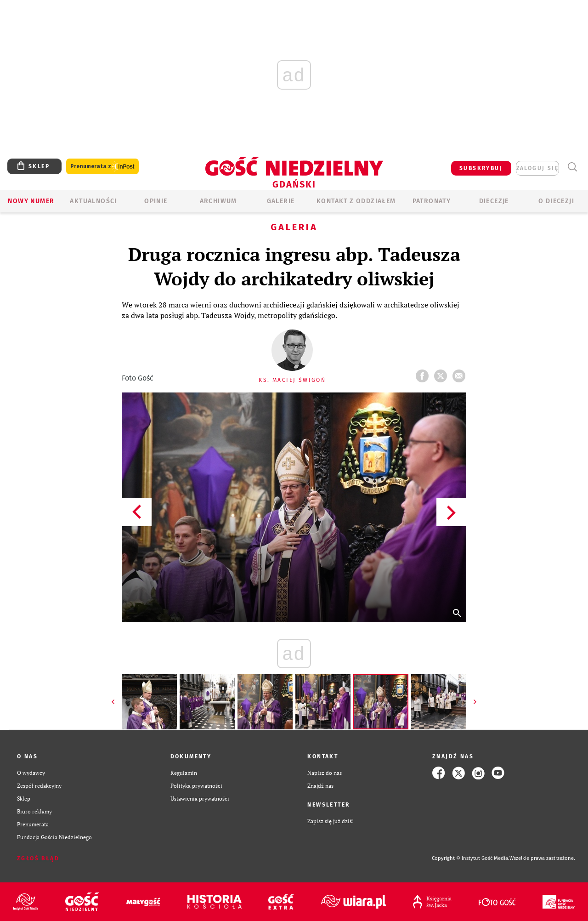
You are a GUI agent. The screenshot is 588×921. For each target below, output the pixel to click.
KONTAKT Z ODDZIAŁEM (356, 201)
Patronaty (432, 201)
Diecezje (494, 201)
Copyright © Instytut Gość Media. (471, 858)
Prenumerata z (102, 167)
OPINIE (156, 201)
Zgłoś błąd (38, 858)
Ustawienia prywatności (200, 799)
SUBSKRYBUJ (481, 168)
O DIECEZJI (556, 201)
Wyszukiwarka (572, 167)
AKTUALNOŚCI (93, 201)
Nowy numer (31, 201)
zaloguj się (537, 168)
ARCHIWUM (218, 201)
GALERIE (281, 201)
